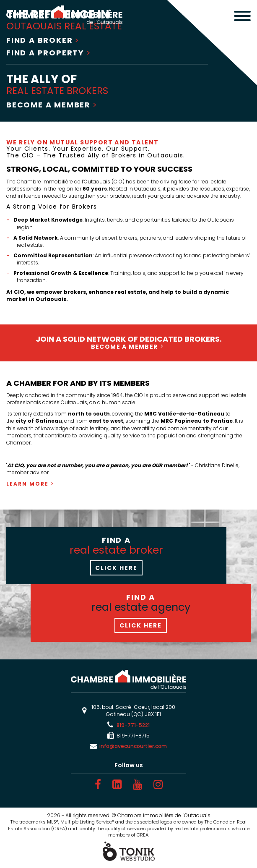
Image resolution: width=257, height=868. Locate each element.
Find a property (45, 53)
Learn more (27, 484)
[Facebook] (98, 784)
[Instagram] (158, 784)
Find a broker (39, 40)
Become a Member (48, 105)
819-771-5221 (133, 725)
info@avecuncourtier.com (133, 746)
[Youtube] (138, 784)
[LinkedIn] (117, 784)
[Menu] (242, 17)
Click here (116, 568)
